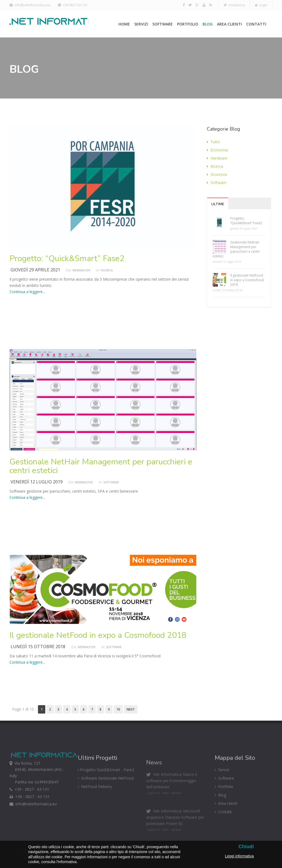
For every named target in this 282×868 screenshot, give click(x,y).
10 (118, 709)
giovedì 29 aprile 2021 (35, 270)
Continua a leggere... (27, 292)
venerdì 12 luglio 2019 (37, 482)
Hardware (217, 158)
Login (261, 5)
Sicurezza (217, 174)
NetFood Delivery (95, 802)
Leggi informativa (239, 856)
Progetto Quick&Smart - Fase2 (106, 786)
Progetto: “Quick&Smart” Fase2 (67, 259)
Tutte (213, 142)
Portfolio (188, 24)
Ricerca (107, 270)
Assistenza (234, 5)
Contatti (256, 24)
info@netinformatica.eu (30, 5)
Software (163, 24)
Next (131, 709)
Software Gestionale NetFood (106, 794)
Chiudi (246, 847)
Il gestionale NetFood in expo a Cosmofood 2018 (98, 635)
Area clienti (229, 24)
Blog (208, 24)
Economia (217, 150)
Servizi (141, 24)
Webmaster (81, 270)
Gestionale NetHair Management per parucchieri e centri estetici (101, 466)
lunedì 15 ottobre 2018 (38, 647)
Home (124, 24)
